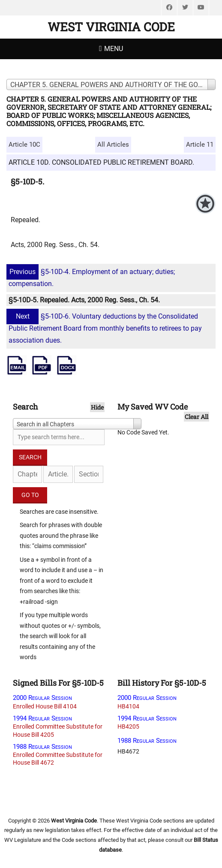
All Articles (113, 145)
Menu (114, 49)
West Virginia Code (111, 27)
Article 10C (24, 145)
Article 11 (200, 145)
